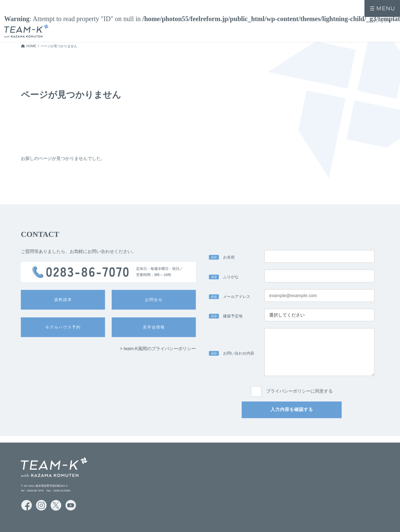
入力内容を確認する (292, 409)
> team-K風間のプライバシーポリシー (158, 349)
